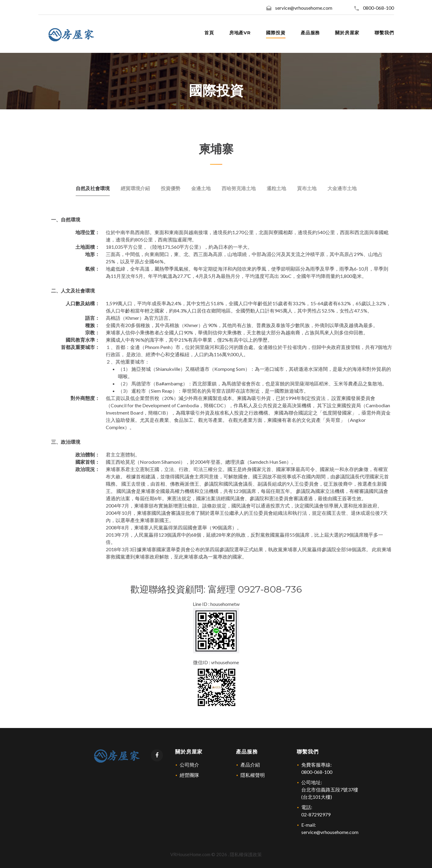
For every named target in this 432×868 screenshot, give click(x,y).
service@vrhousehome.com (304, 8)
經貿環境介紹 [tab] (135, 188)
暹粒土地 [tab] (276, 188)
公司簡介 (189, 765)
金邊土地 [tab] (201, 188)
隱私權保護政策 (246, 854)
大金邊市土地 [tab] (342, 188)
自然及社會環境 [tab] (93, 188)
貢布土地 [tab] (307, 188)
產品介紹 (250, 765)
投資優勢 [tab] (171, 188)
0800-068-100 (378, 8)
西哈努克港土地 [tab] (239, 188)
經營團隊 (189, 775)
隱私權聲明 (253, 775)
